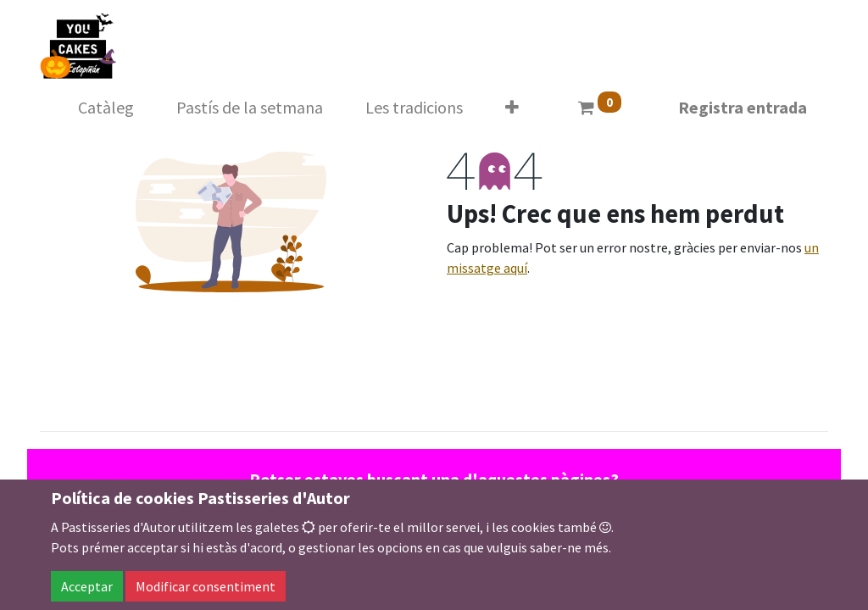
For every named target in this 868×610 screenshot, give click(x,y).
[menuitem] (106, 108)
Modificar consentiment (206, 586)
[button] (512, 108)
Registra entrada (743, 107)
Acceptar (87, 586)
